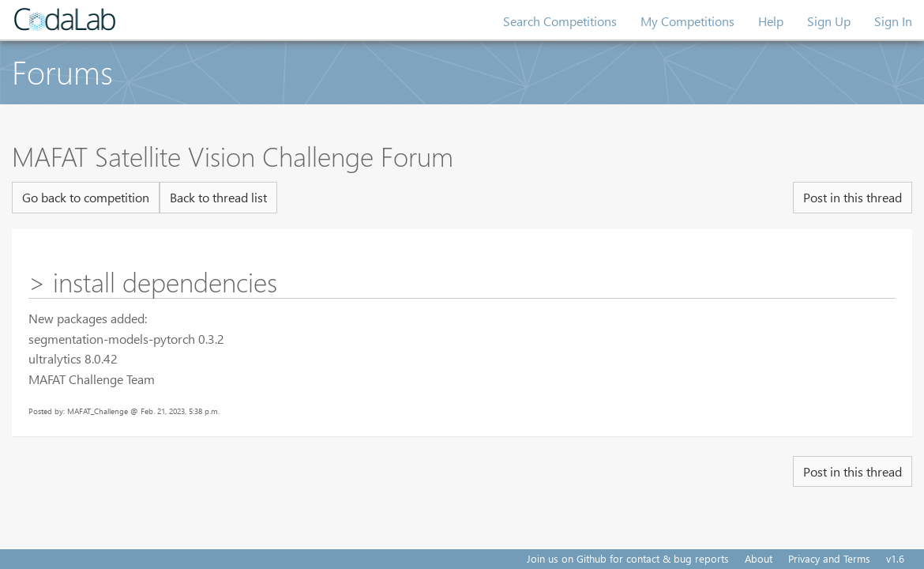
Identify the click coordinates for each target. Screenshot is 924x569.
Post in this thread (853, 197)
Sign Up (829, 21)
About (759, 558)
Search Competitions (560, 21)
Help (771, 21)
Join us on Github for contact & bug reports (628, 558)
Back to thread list (218, 197)
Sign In (893, 21)
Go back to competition (86, 197)
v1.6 (895, 558)
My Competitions (687, 21)
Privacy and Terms (829, 558)
